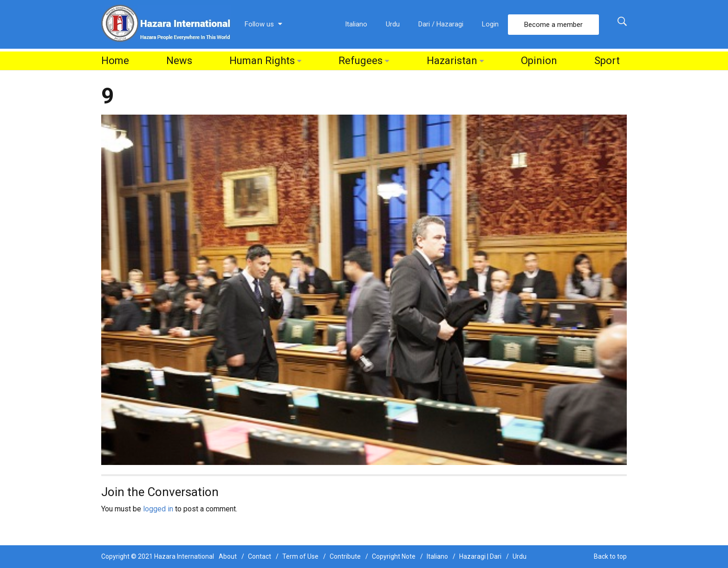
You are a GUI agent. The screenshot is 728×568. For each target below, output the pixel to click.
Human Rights (262, 61)
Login (490, 24)
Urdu (393, 24)
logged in (158, 509)
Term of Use (300, 556)
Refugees (361, 61)
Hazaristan (452, 61)
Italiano (356, 24)
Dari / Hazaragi (441, 24)
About (228, 556)
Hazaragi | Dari (480, 556)
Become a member (553, 25)
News (179, 61)
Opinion (539, 61)
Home (115, 61)
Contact (260, 556)
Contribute (345, 556)
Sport (607, 61)
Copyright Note (394, 556)
